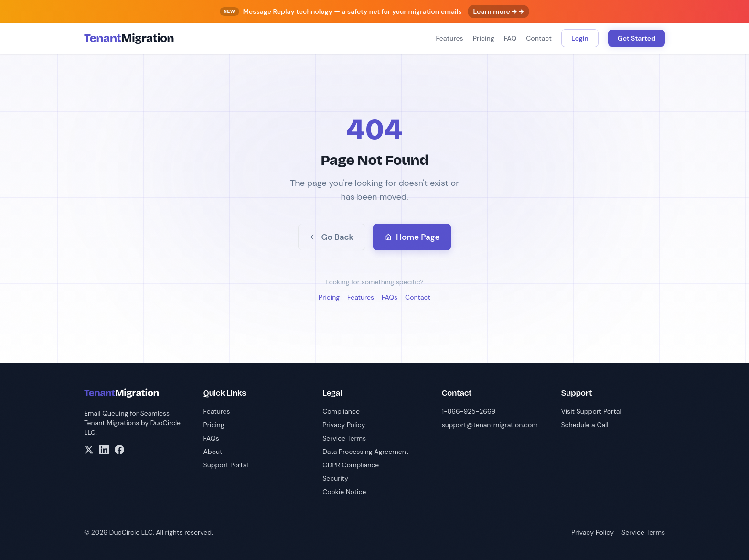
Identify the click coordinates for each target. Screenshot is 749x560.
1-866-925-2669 (469, 411)
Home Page (412, 237)
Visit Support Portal (591, 411)
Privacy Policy (344, 425)
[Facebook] (119, 450)
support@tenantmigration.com (490, 425)
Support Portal (226, 465)
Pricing (484, 38)
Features (449, 38)
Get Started (637, 38)
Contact (539, 38)
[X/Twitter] (89, 450)
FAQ (510, 38)
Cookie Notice (344, 492)
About (213, 452)
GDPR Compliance (351, 465)
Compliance (341, 411)
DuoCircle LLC (131, 532)
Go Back (332, 237)
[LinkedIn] (104, 450)
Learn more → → (499, 11)
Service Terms (344, 438)
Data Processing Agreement (365, 452)
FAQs (390, 297)
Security (335, 478)
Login (580, 38)
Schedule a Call (584, 425)
